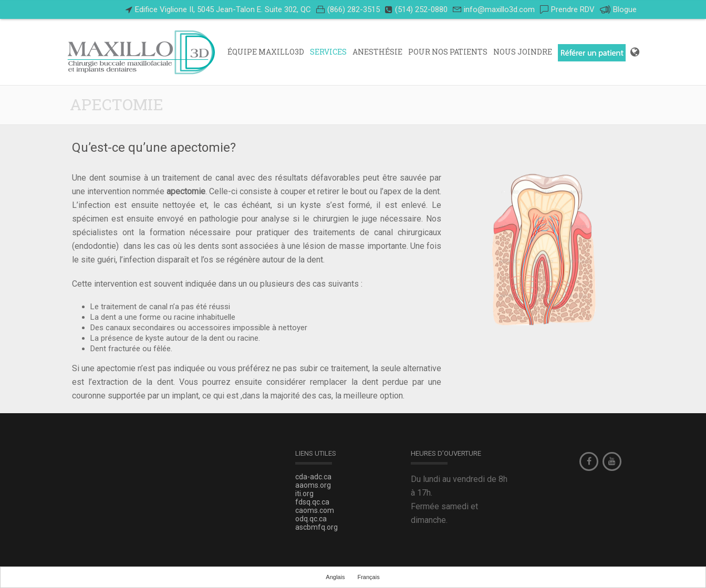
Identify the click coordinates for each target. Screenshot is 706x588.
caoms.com (315, 510)
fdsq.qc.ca (312, 502)
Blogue (618, 10)
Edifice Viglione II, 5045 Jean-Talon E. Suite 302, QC (223, 9)
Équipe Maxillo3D (266, 52)
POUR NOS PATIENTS (448, 52)
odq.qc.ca (311, 519)
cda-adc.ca (313, 477)
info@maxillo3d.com (499, 9)
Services (328, 52)
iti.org (304, 493)
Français (368, 577)
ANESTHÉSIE (377, 52)
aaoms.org (313, 485)
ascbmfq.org (316, 527)
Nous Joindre (523, 52)
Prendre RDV (573, 9)
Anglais (335, 577)
